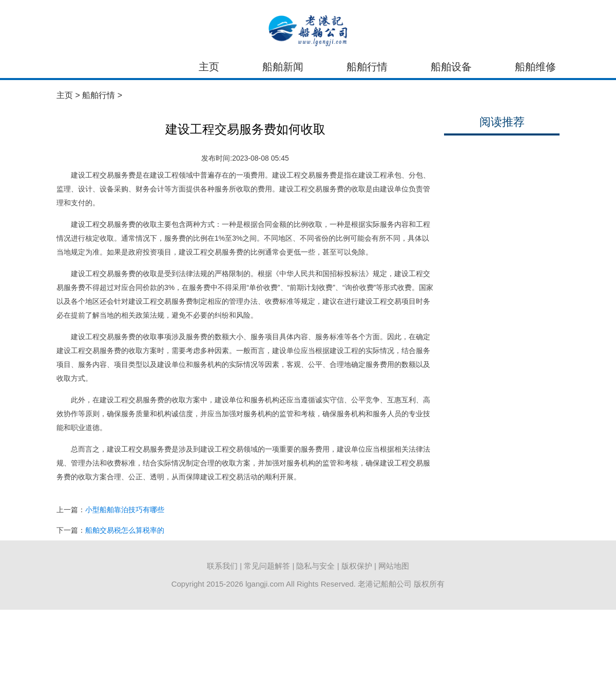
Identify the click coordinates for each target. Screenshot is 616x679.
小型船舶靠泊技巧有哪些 (125, 510)
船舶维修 (535, 67)
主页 (209, 67)
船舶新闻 (283, 67)
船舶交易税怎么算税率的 (125, 530)
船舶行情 (367, 67)
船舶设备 (451, 67)
